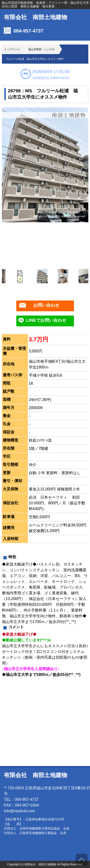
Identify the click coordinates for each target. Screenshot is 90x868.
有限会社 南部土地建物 (36, 17)
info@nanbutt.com (19, 811)
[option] (45, 165)
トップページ (12, 49)
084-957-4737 (28, 31)
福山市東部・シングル (42, 49)
